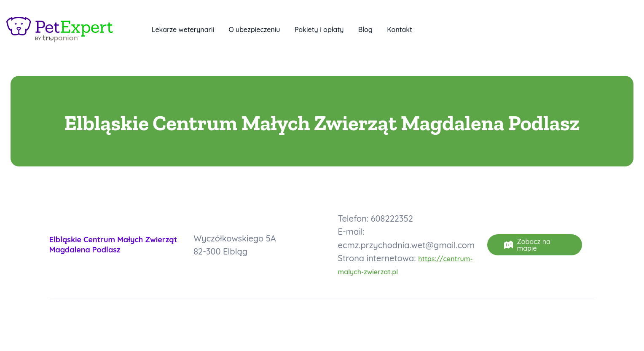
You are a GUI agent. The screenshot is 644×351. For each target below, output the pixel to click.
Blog (365, 29)
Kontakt (400, 29)
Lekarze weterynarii (183, 29)
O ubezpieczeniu (254, 29)
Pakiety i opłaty (319, 29)
